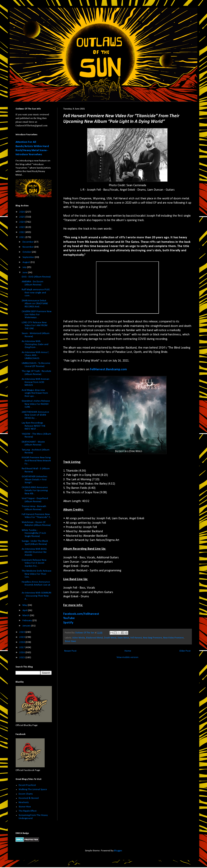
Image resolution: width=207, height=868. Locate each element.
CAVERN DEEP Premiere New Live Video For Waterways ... (37, 314)
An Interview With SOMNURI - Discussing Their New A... (36, 596)
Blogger (118, 851)
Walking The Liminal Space (33, 789)
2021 (22, 237)
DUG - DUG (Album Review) (36, 277)
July (25, 267)
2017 (22, 647)
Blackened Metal (94, 638)
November (28, 247)
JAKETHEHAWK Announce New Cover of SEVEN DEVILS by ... (35, 415)
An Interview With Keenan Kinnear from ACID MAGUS (36, 382)
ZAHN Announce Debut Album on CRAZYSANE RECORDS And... (35, 304)
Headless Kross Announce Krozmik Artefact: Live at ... (36, 585)
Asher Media (79, 638)
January (27, 626)
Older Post (185, 651)
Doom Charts (26, 794)
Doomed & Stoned (29, 798)
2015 (22, 657)
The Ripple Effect (28, 811)
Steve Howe (70, 641)
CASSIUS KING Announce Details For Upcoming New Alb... (35, 490)
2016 (22, 652)
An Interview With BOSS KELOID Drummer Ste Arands (34, 552)
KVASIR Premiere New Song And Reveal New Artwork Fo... (36, 461)
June (25, 273)
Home (128, 651)
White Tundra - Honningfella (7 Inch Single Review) (34, 533)
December (28, 242)
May (25, 605)
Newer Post (70, 651)
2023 (22, 227)
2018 (22, 642)
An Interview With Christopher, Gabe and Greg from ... (35, 344)
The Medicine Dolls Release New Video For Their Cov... (37, 574)
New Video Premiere (173, 638)
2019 (22, 637)
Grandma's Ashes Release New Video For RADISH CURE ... (36, 404)
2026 (22, 212)
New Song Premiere (152, 638)
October (27, 252)
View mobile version (127, 657)
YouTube (69, 618)
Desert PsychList (27, 785)
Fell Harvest (136, 638)
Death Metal (110, 638)
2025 (22, 217)
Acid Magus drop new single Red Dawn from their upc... (35, 393)
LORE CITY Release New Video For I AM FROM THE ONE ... (35, 325)
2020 (22, 632)
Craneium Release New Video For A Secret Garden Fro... (34, 563)
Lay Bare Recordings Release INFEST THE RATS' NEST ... (34, 426)
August (26, 262)
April (25, 610)
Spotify (68, 623)
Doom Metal (123, 638)
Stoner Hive (25, 807)
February (27, 620)
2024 (22, 222)
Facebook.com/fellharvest (81, 614)
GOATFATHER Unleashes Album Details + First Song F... (35, 480)
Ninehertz (24, 802)
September (29, 257)
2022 (22, 232)
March (26, 615)
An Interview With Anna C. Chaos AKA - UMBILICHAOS (36, 355)
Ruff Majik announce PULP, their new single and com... (36, 293)
